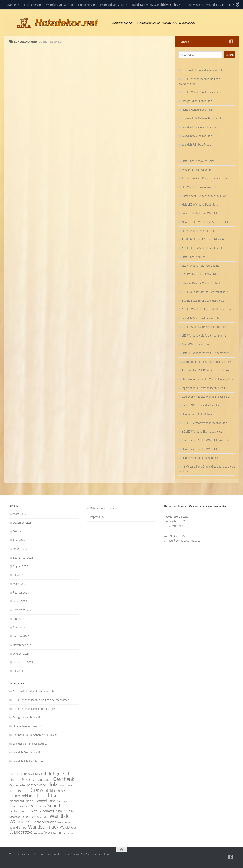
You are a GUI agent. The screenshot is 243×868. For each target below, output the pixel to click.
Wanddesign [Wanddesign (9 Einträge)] (64, 822)
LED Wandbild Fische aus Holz (199, 187)
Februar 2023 (21, 593)
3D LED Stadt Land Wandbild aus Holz (204, 327)
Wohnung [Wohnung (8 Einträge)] (38, 833)
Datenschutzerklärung (103, 508)
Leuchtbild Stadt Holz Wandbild (200, 213)
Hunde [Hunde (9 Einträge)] (19, 791)
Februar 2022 (21, 636)
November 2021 (23, 645)
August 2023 (21, 566)
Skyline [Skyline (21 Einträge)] (62, 811)
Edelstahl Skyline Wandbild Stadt (201, 283)
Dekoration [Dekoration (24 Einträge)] (42, 780)
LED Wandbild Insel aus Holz (198, 231)
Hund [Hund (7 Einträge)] (12, 791)
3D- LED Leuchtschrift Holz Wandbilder (205, 292)
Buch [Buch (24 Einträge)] (14, 780)
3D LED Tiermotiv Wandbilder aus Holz (205, 423)
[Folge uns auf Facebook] (231, 42)
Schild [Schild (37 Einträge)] (54, 806)
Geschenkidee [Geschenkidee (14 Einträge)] (36, 785)
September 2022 (23, 610)
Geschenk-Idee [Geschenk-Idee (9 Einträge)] (17, 785)
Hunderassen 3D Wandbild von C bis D (102, 5)
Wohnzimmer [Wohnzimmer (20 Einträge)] (56, 832)
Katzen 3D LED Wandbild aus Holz (202, 405)
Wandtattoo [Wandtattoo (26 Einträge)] (21, 832)
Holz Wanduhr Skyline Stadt (198, 161)
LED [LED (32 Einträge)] (28, 790)
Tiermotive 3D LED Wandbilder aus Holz (205, 178)
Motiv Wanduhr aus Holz (196, 344)
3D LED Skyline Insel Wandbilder (201, 274)
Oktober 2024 (21, 531)
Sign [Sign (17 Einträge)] (34, 811)
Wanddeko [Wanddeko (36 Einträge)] (21, 821)
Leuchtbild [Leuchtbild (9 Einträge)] (60, 791)
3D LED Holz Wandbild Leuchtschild (203, 248)
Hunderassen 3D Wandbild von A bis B (49, 5)
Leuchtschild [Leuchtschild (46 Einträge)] (51, 796)
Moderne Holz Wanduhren (198, 170)
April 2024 (19, 540)
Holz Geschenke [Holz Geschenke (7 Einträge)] (66, 786)
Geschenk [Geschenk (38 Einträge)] (64, 779)
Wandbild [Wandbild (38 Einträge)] (60, 816)
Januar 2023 (20, 601)
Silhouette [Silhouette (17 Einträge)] (47, 811)
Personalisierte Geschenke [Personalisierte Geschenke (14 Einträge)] (28, 806)
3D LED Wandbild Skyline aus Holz (202, 432)
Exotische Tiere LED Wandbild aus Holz (205, 240)
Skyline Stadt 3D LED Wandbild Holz (203, 301)
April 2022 (19, 628)
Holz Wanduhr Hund (194, 257)
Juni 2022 (18, 619)
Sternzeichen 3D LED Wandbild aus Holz (205, 440)
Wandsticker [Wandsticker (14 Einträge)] (68, 827)
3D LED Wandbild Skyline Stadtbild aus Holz (207, 309)
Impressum (97, 517)
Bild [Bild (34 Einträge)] (65, 774)
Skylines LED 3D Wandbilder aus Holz (204, 118)
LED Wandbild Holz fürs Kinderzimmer (204, 336)
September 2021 (23, 662)
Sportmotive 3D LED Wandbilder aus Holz (206, 371)
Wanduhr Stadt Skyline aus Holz (200, 318)
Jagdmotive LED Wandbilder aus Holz (204, 388)
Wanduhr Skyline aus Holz (197, 136)
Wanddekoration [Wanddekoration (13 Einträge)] (45, 822)
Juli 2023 (18, 575)
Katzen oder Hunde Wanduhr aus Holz (204, 196)
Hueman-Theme (61, 860)
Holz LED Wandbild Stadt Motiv (200, 205)
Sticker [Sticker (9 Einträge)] (25, 817)
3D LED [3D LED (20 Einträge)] (16, 774)
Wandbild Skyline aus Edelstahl (200, 127)
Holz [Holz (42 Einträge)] (52, 784)
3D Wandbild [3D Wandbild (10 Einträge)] (31, 775)
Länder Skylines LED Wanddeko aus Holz (206, 397)
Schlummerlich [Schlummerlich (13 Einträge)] (19, 811)
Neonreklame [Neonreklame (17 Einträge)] (45, 801)
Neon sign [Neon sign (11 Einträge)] (63, 801)
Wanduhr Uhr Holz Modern (198, 145)
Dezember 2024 (23, 523)
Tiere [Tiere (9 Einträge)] (33, 817)
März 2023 (19, 584)
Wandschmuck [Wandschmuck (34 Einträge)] (43, 827)
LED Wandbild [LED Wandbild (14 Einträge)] (43, 791)
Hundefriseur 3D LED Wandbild (200, 458)
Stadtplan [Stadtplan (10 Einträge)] (15, 817)
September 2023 (23, 558)
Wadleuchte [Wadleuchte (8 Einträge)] (43, 817)
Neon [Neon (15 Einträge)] (29, 801)
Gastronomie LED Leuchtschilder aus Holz (206, 362)
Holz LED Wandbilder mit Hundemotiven (206, 353)
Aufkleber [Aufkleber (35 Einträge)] (49, 774)
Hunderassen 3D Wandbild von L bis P (209, 5)
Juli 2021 (18, 671)
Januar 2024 (20, 549)
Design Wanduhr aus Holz (197, 101)
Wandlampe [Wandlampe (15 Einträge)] (18, 827)
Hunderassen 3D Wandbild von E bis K (156, 5)
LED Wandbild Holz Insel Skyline (201, 266)
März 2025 (19, 514)
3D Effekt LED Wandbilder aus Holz (202, 70)
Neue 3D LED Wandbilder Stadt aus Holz (206, 222)
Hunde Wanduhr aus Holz (197, 110)
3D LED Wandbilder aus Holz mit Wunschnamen (41, 700)
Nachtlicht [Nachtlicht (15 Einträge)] (17, 801)
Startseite (13, 5)
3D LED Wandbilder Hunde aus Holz (203, 92)
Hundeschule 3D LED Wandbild (200, 449)
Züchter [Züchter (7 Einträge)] (72, 833)
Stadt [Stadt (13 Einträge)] (73, 811)
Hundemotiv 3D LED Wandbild (200, 414)
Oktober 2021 (21, 654)
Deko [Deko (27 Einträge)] (25, 779)
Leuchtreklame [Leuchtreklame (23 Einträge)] (22, 796)
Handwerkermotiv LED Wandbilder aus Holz (208, 379)
